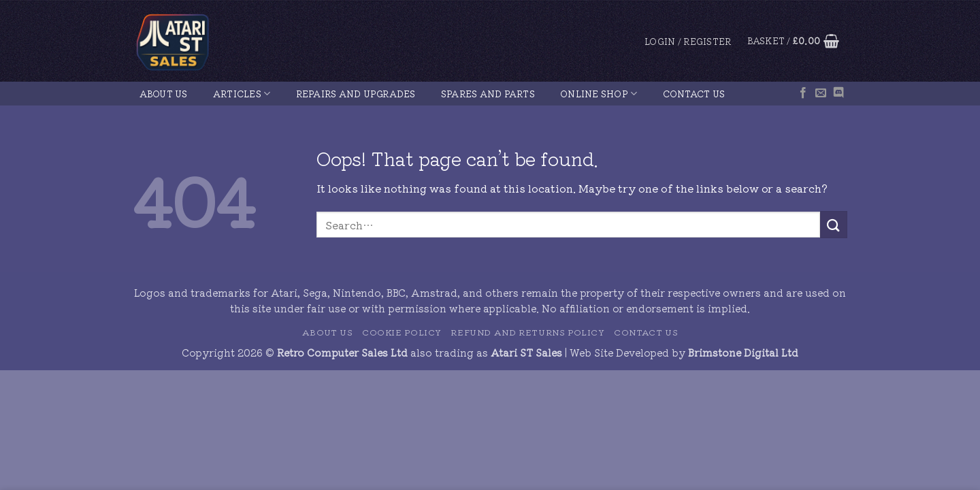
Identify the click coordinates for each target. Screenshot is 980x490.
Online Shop (599, 94)
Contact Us (694, 94)
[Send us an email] (821, 93)
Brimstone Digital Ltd (743, 352)
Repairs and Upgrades (356, 94)
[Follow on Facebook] (803, 93)
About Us (164, 94)
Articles (242, 94)
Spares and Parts (488, 94)
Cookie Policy (402, 332)
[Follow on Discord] (838, 93)
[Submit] (834, 224)
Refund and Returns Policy (527, 332)
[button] (688, 42)
